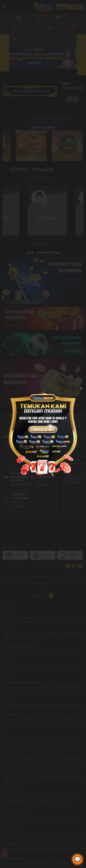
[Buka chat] (77, 859)
